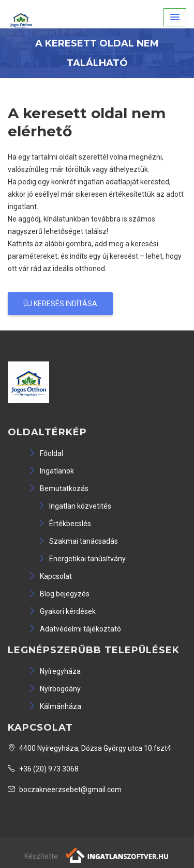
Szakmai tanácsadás (78, 541)
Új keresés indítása (60, 304)
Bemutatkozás (58, 488)
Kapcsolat (50, 576)
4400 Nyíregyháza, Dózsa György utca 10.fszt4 (89, 748)
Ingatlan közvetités (74, 506)
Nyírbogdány (55, 689)
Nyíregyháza (55, 671)
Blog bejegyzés (59, 594)
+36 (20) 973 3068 (43, 769)
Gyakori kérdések (62, 611)
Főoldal (46, 453)
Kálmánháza (55, 706)
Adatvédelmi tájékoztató (75, 629)
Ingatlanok (51, 471)
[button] (175, 17)
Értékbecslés (64, 524)
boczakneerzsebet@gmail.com (65, 790)
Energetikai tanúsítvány (82, 559)
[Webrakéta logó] (118, 855)
